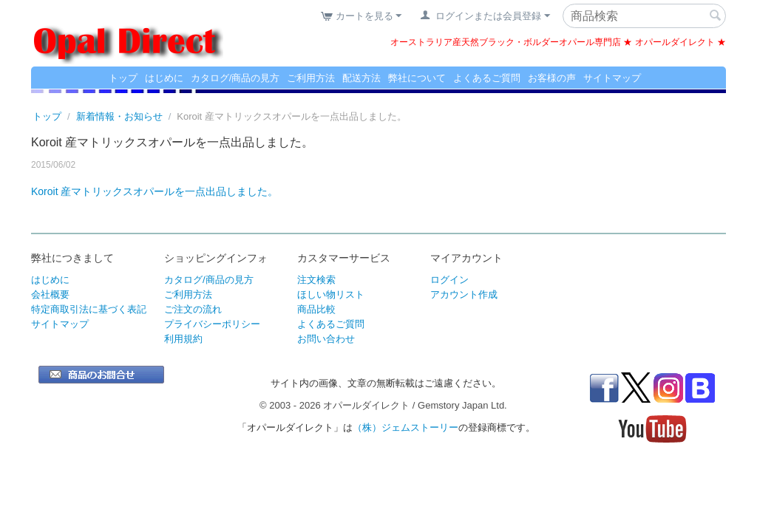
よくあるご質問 (487, 78)
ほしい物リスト (331, 294)
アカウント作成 (464, 294)
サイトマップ (612, 78)
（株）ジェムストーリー (405, 427)
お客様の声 (552, 78)
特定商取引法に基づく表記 (89, 309)
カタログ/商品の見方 (235, 78)
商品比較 (316, 309)
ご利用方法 (311, 78)
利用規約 (183, 339)
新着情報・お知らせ (119, 116)
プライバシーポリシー (212, 324)
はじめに (164, 78)
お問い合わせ (326, 339)
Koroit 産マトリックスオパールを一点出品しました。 (155, 191)
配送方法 (361, 78)
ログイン (449, 280)
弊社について (417, 78)
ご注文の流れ (193, 309)
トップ (123, 78)
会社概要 (50, 294)
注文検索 (316, 280)
